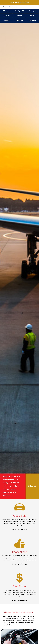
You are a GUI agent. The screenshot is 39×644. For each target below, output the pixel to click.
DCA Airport (6, 16)
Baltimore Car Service (10, 7)
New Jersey (32, 20)
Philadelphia (19, 20)
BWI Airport (6, 11)
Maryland (32, 16)
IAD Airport (32, 11)
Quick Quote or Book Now (20, 2)
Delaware (6, 20)
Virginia (19, 16)
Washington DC (19, 11)
